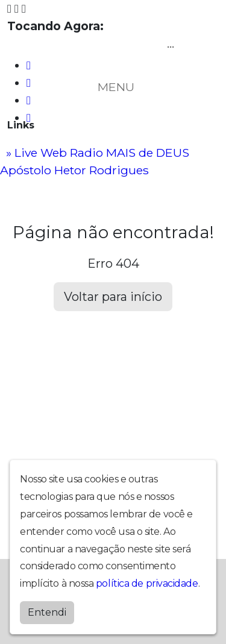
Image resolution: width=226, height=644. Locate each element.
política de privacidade (147, 583)
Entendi (47, 612)
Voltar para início (113, 297)
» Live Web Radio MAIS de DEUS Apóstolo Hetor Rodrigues (95, 161)
